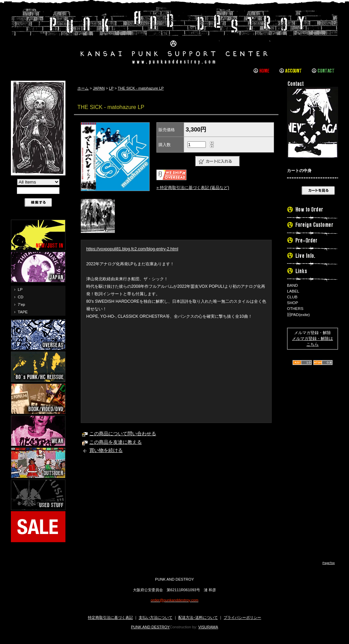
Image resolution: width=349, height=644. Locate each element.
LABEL (293, 291)
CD (21, 297)
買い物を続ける (106, 450)
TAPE (23, 312)
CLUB (292, 297)
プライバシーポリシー (242, 617)
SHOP (293, 303)
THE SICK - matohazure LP (141, 88)
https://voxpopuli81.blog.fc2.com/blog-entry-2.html (132, 249)
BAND (292, 285)
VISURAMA (208, 627)
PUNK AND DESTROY (150, 627)
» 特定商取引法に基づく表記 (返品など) (193, 188)
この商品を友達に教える (116, 442)
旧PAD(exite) (298, 315)
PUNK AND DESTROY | (174, 36)
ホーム (83, 88)
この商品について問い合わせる (123, 434)
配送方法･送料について (198, 617)
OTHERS (295, 309)
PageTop (329, 563)
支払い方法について (156, 617)
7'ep (21, 304)
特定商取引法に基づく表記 (110, 617)
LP (20, 289)
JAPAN (99, 88)
